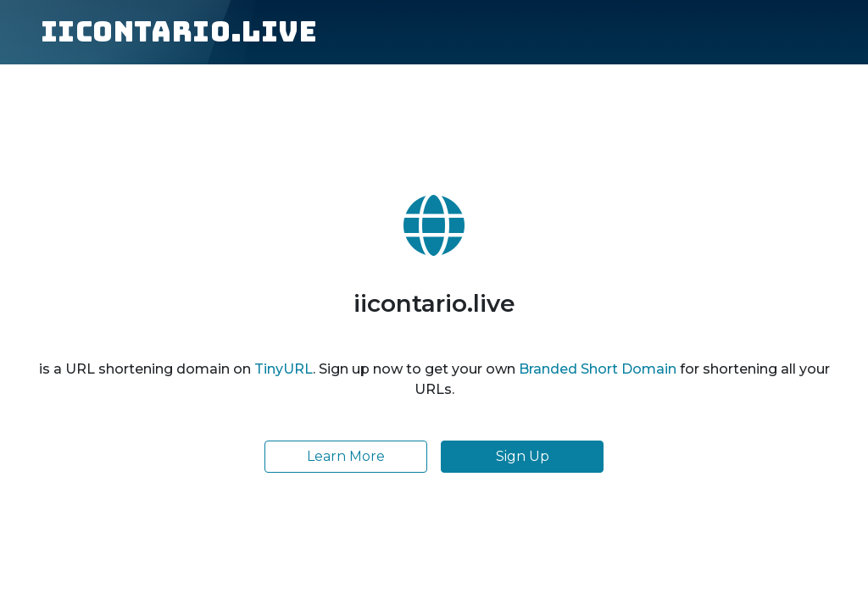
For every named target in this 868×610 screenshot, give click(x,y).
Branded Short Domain (598, 369)
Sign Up (523, 456)
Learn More (346, 456)
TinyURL (284, 369)
